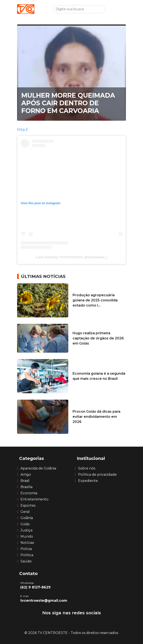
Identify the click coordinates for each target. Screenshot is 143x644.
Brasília (26, 487)
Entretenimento (34, 499)
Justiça (26, 530)
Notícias (27, 543)
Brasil (25, 481)
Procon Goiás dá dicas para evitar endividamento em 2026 (96, 417)
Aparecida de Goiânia (38, 468)
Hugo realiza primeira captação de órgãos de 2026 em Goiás (98, 338)
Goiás (25, 524)
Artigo (26, 475)
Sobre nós (87, 468)
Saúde (26, 561)
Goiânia (27, 518)
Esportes (28, 505)
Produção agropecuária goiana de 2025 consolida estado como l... (95, 300)
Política (27, 555)
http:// (22, 130)
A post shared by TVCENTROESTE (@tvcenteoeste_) (71, 257)
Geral (25, 512)
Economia (29, 493)
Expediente (88, 481)
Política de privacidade (97, 475)
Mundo (27, 536)
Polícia (26, 549)
